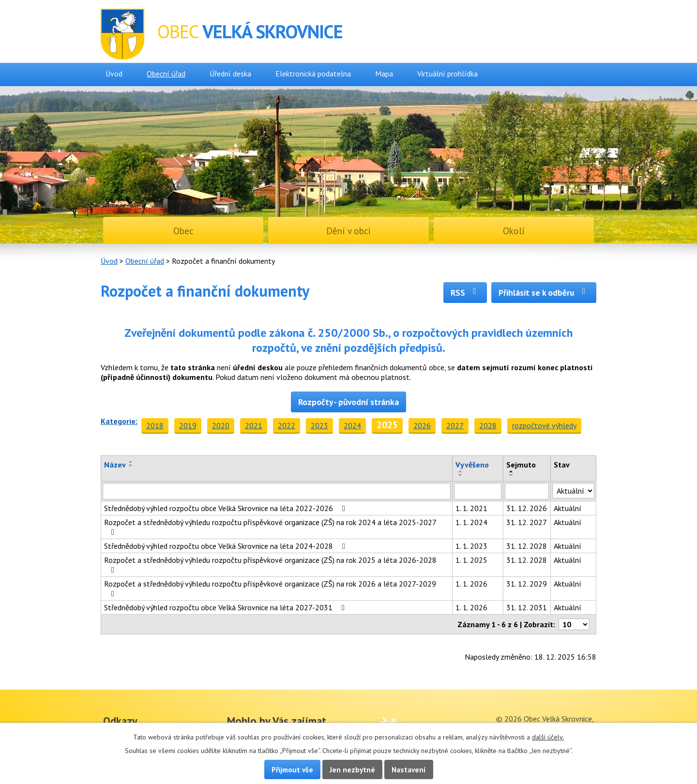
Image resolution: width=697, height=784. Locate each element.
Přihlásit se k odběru (544, 293)
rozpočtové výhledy (544, 425)
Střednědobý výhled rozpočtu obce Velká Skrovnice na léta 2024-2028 (226, 546)
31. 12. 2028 (527, 546)
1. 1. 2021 (471, 508)
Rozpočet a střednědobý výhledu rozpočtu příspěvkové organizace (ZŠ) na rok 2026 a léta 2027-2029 (270, 588)
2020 (221, 425)
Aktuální (568, 508)
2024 (352, 425)
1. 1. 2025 (471, 560)
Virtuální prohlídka (447, 74)
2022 (287, 425)
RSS (465, 293)
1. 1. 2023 (471, 546)
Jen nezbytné (352, 769)
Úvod (114, 74)
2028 (488, 425)
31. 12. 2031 (527, 607)
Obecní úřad (166, 74)
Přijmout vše (292, 769)
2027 (455, 425)
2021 (254, 425)
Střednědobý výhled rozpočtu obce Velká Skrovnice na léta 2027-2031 (226, 607)
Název (115, 465)
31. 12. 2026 (527, 508)
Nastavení (409, 769)
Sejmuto (521, 465)
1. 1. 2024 (471, 522)
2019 (188, 425)
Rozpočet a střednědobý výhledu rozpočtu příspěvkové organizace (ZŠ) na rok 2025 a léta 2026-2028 (270, 565)
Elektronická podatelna (313, 74)
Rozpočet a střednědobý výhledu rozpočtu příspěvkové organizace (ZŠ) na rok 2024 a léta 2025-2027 (270, 527)
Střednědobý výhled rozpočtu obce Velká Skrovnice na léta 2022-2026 (226, 508)
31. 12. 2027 (527, 522)
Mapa (384, 74)
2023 (319, 425)
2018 (155, 425)
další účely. (548, 737)
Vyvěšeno (472, 465)
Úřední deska (230, 74)
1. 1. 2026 (471, 584)
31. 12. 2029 (527, 584)
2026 (422, 425)
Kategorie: (119, 421)
